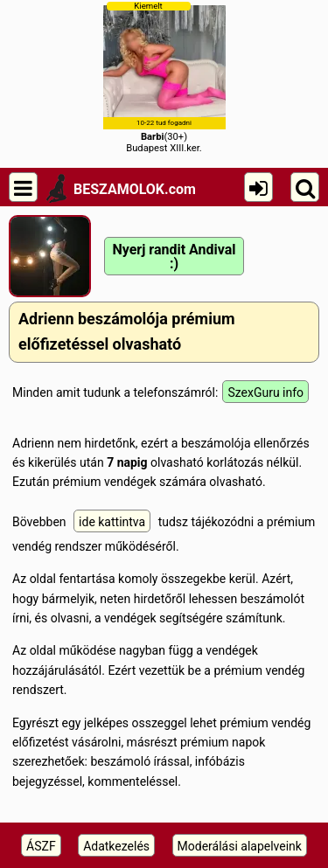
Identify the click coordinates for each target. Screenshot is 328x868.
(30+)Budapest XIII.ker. (164, 77)
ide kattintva (112, 522)
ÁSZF (41, 846)
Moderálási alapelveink (240, 846)
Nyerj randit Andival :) (174, 257)
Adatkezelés (116, 846)
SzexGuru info (265, 392)
